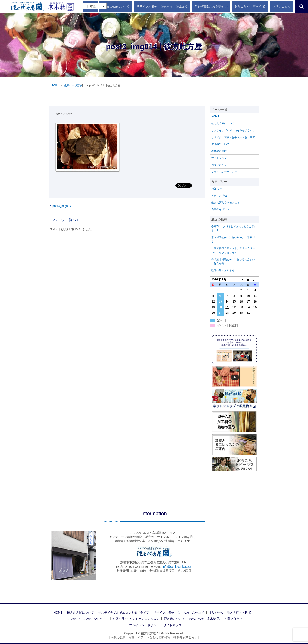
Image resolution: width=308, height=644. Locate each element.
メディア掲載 (219, 196)
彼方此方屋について (136, 6)
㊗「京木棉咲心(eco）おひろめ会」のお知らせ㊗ (233, 261)
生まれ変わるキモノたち (225, 202)
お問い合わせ (284, 6)
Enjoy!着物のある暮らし (221, 6)
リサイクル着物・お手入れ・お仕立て (177, 6)
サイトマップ (219, 158)
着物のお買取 (219, 151)
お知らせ (216, 189)
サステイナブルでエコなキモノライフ (233, 130)
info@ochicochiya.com (178, 567)
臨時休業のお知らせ (223, 270)
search (302, 6)
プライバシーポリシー (224, 172)
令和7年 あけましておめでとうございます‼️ (234, 228)
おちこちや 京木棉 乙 (258, 6)
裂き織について (220, 144)
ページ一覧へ (65, 220)
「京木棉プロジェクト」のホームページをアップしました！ (233, 250)
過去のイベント (220, 209)
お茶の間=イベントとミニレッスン (136, 619)
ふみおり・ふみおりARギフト (88, 619)
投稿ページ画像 (73, 85)
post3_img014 (62, 206)
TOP (54, 85)
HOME (116, 6)
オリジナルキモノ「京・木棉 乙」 (232, 613)
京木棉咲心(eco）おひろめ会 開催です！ (233, 239)
